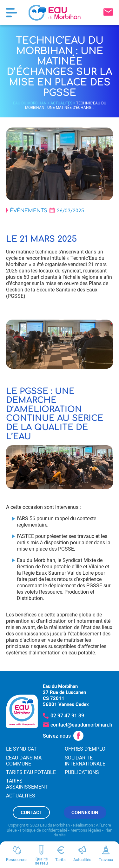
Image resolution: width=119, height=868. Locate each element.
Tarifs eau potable (31, 772)
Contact (31, 813)
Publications (82, 772)
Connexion (85, 813)
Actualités (61, 103)
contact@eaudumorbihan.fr (82, 725)
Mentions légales (86, 830)
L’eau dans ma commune (24, 761)
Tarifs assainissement (27, 784)
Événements (29, 211)
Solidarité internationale (85, 761)
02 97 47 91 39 (67, 716)
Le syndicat (21, 749)
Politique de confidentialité (44, 830)
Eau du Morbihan (30, 103)
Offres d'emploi (86, 749)
